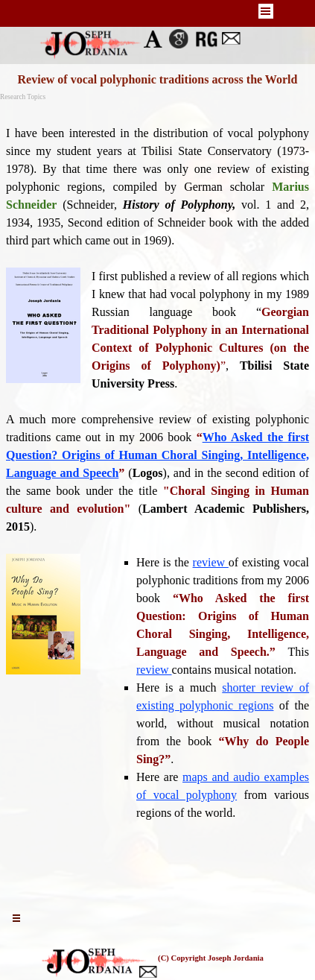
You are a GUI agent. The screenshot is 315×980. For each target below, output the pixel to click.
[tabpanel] (157, 500)
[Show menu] (266, 11)
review (211, 562)
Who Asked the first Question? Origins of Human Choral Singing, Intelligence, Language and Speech (157, 455)
